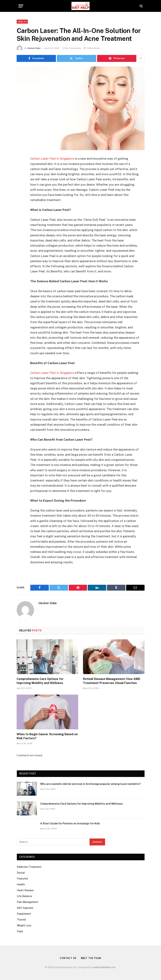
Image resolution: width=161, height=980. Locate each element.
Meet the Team (91, 958)
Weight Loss (24, 925)
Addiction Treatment (29, 867)
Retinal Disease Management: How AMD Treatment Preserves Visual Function (112, 681)
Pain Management (28, 902)
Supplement (24, 914)
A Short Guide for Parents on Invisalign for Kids (70, 823)
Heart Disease (25, 890)
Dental (21, 873)
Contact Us (67, 958)
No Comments (72, 48)
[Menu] (21, 6)
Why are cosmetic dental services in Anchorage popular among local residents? (90, 784)
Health (22, 22)
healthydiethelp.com (104, 967)
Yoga (20, 931)
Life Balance (24, 896)
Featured (22, 878)
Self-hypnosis (25, 908)
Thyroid (21, 919)
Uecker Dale (34, 48)
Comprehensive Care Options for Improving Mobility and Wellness (40, 681)
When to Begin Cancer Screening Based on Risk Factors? (47, 736)
